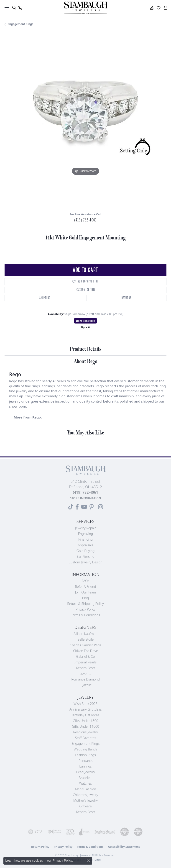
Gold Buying (86, 551)
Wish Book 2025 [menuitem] (85, 704)
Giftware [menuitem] (85, 806)
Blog (86, 598)
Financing (85, 539)
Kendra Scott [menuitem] (85, 812)
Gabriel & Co (85, 656)
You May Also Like (86, 433)
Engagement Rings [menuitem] (85, 743)
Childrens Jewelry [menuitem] (85, 795)
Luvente (85, 674)
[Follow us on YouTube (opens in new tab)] (84, 507)
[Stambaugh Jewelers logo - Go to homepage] (86, 8)
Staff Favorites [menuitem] (86, 738)
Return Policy (40, 847)
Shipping (45, 298)
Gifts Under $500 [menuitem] (85, 721)
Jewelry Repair (85, 528)
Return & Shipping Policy (85, 604)
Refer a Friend (85, 587)
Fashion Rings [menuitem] (85, 755)
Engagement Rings (20, 24)
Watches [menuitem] (85, 783)
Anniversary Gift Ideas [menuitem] (85, 709)
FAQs (85, 581)
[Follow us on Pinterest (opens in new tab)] (92, 507)
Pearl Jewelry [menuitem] (85, 772)
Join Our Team (86, 592)
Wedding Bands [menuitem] (85, 749)
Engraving (86, 534)
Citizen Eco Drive (85, 651)
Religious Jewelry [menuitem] (85, 732)
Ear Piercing (86, 556)
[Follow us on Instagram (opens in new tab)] (101, 507)
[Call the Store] (85, 492)
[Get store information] (85, 498)
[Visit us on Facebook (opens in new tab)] (77, 507)
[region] (85, 121)
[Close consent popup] (89, 861)
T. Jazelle (85, 685)
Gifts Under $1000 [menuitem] (86, 726)
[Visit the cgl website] (138, 832)
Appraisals (85, 545)
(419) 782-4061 (85, 220)
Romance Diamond (85, 679)
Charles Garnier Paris (86, 645)
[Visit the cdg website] (125, 832)
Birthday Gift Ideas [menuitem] (85, 715)
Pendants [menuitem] (86, 761)
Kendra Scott (85, 668)
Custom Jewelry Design (85, 562)
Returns (127, 298)
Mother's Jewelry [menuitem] (85, 800)
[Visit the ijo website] (54, 832)
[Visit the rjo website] (70, 832)
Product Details (85, 349)
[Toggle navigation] (7, 8)
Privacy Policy (85, 609)
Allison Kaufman (85, 634)
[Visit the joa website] (85, 832)
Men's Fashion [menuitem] (85, 789)
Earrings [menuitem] (85, 766)
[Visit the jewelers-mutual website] (105, 832)
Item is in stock (86, 321)
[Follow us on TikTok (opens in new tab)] (71, 507)
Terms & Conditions (86, 615)
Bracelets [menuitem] (86, 778)
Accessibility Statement (124, 847)
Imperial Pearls (86, 662)
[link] (20, 8)
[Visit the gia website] (36, 832)
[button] (14, 8)
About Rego (85, 361)
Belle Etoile (85, 639)
